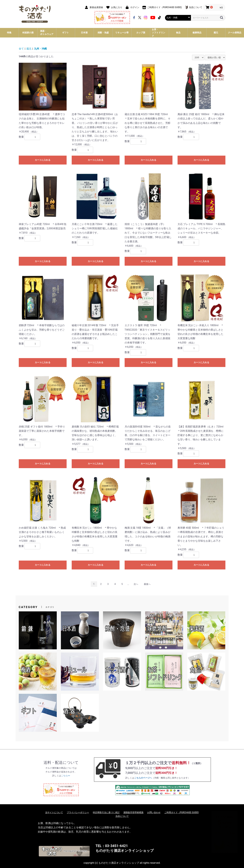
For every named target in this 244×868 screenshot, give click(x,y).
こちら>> (66, 776)
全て (21, 49)
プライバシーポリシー (78, 812)
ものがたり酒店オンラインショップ (125, 851)
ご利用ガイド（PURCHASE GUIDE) (182, 812)
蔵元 (29, 49)
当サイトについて (54, 812)
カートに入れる (43, 160)
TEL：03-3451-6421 (112, 846)
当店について (122, 816)
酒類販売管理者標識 (133, 812)
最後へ (147, 584)
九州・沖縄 (40, 49)
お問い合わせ (154, 812)
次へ (136, 584)
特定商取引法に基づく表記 (106, 812)
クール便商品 (235, 33)
